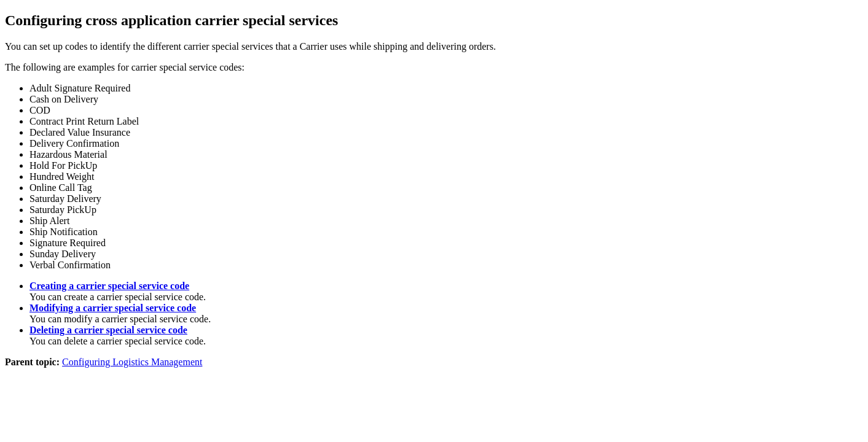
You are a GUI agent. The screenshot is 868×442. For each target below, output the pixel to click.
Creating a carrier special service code (109, 286)
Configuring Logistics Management (132, 362)
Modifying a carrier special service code (113, 308)
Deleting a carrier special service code (108, 330)
